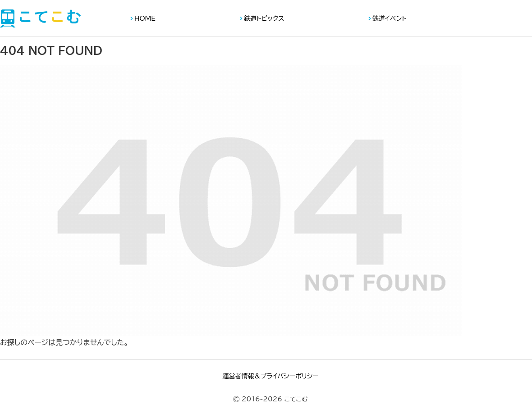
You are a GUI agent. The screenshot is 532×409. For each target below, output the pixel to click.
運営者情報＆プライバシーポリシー (270, 376)
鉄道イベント (390, 18)
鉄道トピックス (264, 18)
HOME (145, 18)
